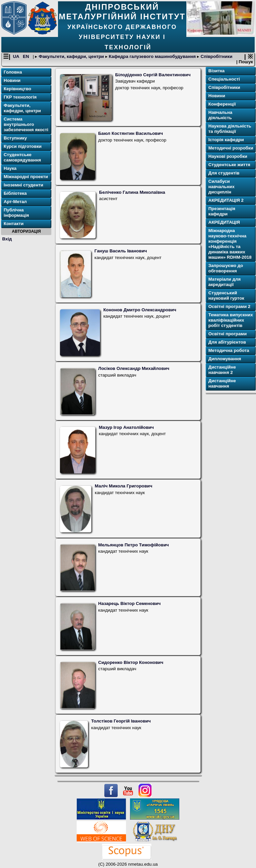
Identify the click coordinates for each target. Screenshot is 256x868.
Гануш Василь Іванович (121, 251)
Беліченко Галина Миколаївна (132, 192)
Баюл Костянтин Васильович (131, 133)
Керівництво (17, 89)
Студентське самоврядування (22, 157)
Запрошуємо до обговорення (226, 268)
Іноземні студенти (23, 185)
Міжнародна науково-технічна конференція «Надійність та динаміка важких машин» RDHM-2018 (230, 244)
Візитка (216, 71)
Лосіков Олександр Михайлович (134, 368)
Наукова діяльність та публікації (230, 129)
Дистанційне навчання (222, 383)
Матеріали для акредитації (224, 282)
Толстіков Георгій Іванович (121, 721)
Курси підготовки (23, 146)
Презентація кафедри (222, 211)
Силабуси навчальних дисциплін (221, 187)
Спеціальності (224, 79)
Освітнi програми (227, 334)
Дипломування (225, 359)
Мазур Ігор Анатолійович (126, 427)
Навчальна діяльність (220, 115)
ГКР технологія (20, 97)
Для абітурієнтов (227, 342)
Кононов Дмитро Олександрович (140, 310)
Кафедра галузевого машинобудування (152, 56)
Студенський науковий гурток (226, 295)
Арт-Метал (15, 202)
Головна (13, 72)
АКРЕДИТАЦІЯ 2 (226, 200)
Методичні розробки (231, 148)
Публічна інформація (16, 213)
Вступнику (15, 138)
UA (17, 56)
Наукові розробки (228, 156)
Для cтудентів (224, 173)
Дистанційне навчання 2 (222, 370)
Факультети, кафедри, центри (71, 56)
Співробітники (216, 56)
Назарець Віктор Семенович (130, 603)
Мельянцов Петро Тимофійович (134, 545)
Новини (12, 80)
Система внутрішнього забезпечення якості (26, 124)
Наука (10, 168)
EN (27, 56)
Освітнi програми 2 (229, 306)
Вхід (7, 239)
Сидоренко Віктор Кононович (131, 662)
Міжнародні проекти (26, 177)
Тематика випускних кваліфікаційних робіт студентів (231, 320)
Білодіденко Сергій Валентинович (153, 75)
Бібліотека (15, 193)
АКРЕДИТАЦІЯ (224, 222)
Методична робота (229, 350)
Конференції (222, 104)
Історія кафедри (226, 140)
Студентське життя (229, 165)
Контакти (14, 224)
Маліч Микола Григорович (123, 486)
